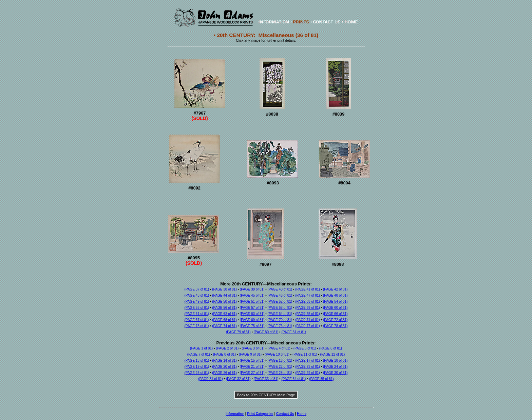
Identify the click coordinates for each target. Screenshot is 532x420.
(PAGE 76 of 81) (280, 326)
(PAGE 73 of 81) (197, 326)
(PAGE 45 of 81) (252, 295)
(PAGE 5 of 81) (305, 348)
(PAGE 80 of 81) (266, 332)
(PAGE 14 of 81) (224, 361)
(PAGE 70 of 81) (280, 320)
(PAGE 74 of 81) (224, 326)
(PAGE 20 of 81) (224, 367)
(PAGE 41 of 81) (308, 289)
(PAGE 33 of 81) (266, 379)
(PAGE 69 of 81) (252, 320)
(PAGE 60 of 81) (335, 308)
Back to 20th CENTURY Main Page (266, 395)
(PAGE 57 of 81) (252, 308)
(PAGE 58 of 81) (280, 308)
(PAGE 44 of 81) (224, 295)
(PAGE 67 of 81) (197, 320)
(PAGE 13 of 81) (197, 361)
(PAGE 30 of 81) (335, 373)
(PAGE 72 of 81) (335, 320)
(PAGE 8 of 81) (224, 354)
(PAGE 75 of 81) (252, 326)
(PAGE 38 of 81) (224, 289)
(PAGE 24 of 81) (335, 367)
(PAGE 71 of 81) (308, 320)
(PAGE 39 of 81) (252, 289)
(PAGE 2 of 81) (227, 348)
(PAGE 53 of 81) (308, 302)
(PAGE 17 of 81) (308, 361)
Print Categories (260, 414)
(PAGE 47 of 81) (308, 295)
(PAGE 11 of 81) (305, 354)
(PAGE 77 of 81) (308, 326)
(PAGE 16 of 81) (280, 361)
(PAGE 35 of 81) (321, 379)
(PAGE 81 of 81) (294, 332)
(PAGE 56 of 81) (224, 308)
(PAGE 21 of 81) (252, 367)
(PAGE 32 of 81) (238, 379)
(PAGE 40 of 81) (280, 289)
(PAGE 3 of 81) (253, 348)
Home (302, 414)
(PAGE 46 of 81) (280, 295)
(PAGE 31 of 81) (211, 379)
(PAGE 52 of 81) (280, 302)
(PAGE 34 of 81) (294, 379)
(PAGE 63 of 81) (252, 314)
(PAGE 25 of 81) (197, 373)
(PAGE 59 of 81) (308, 308)
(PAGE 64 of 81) (280, 314)
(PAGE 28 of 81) (280, 373)
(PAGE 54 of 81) (335, 302)
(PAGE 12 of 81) (333, 354)
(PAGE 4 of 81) (279, 348)
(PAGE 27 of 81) (252, 373)
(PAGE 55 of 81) (197, 308)
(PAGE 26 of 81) (224, 373)
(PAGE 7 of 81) (199, 354)
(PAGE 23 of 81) (308, 367)
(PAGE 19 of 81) (197, 367)
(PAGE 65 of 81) (308, 314)
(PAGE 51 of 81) (252, 302)
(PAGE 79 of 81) (238, 332)
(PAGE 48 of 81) (335, 295)
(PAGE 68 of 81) (224, 320)
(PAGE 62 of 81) (224, 314)
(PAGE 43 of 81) (197, 295)
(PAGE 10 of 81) (277, 354)
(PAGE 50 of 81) (224, 302)
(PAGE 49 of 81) (197, 302)
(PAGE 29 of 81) (308, 373)
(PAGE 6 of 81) (331, 348)
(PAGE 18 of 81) (335, 361)
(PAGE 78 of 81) (335, 326)
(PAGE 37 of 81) (197, 289)
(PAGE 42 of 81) (335, 289)
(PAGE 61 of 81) (197, 314)
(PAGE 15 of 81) (252, 361)
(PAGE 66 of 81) (335, 314)
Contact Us (285, 414)
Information (235, 414)
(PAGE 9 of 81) (250, 354)
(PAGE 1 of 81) (201, 348)
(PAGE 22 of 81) (280, 367)
